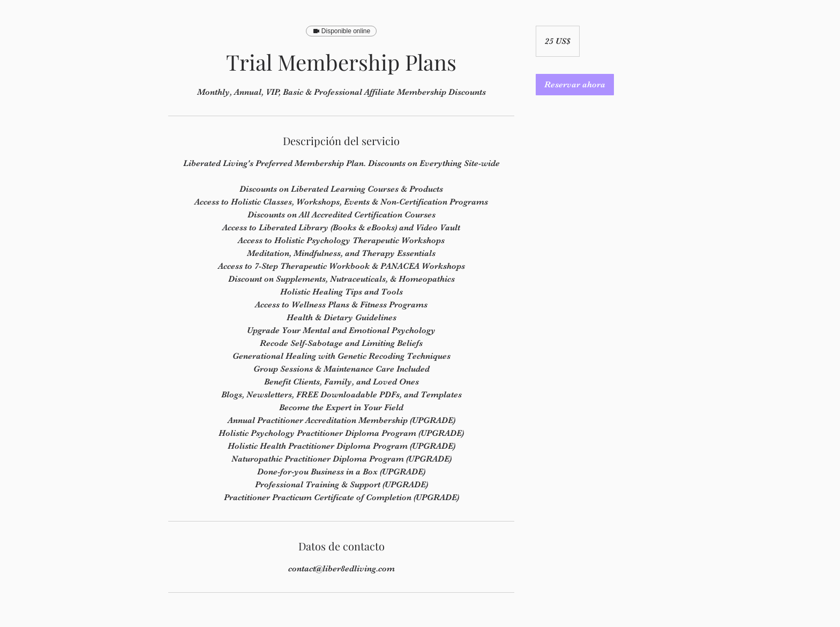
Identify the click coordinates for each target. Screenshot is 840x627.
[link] (575, 85)
